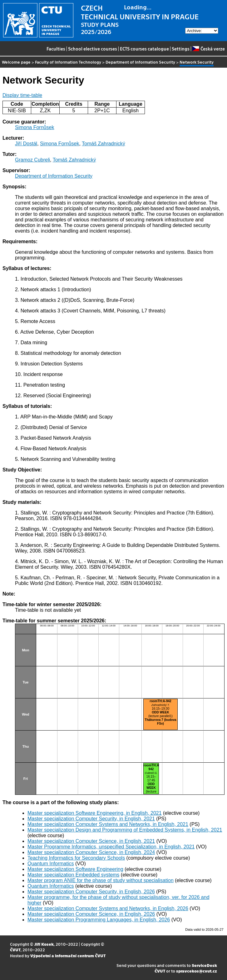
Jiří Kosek (44, 944)
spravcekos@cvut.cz (197, 971)
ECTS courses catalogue (144, 49)
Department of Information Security (140, 62)
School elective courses (93, 49)
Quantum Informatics (51, 864)
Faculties (56, 49)
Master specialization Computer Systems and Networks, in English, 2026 (108, 908)
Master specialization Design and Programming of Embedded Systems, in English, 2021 (125, 830)
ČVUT (15, 950)
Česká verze (208, 49)
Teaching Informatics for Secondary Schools (76, 858)
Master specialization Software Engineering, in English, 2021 (95, 813)
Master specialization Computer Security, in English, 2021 (91, 819)
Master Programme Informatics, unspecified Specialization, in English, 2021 (111, 847)
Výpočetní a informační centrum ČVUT (68, 956)
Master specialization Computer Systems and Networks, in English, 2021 (108, 824)
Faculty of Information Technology (68, 62)
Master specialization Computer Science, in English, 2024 (91, 852)
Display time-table (22, 95)
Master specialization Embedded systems (73, 875)
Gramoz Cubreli (32, 160)
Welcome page (16, 62)
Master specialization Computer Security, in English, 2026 (91, 892)
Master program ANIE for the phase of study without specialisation (101, 880)
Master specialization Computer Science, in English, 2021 (91, 841)
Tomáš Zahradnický (104, 144)
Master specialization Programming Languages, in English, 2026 (99, 920)
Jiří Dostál (26, 144)
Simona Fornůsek (35, 127)
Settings (181, 49)
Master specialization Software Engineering (75, 869)
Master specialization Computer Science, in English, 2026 (91, 914)
